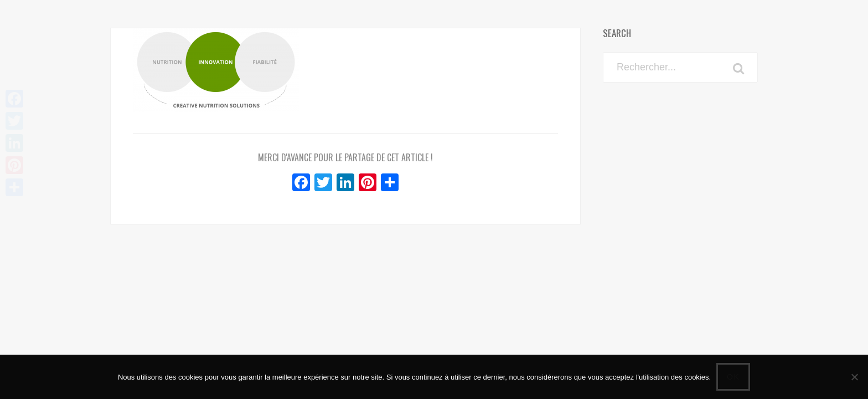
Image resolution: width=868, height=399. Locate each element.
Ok (733, 377)
